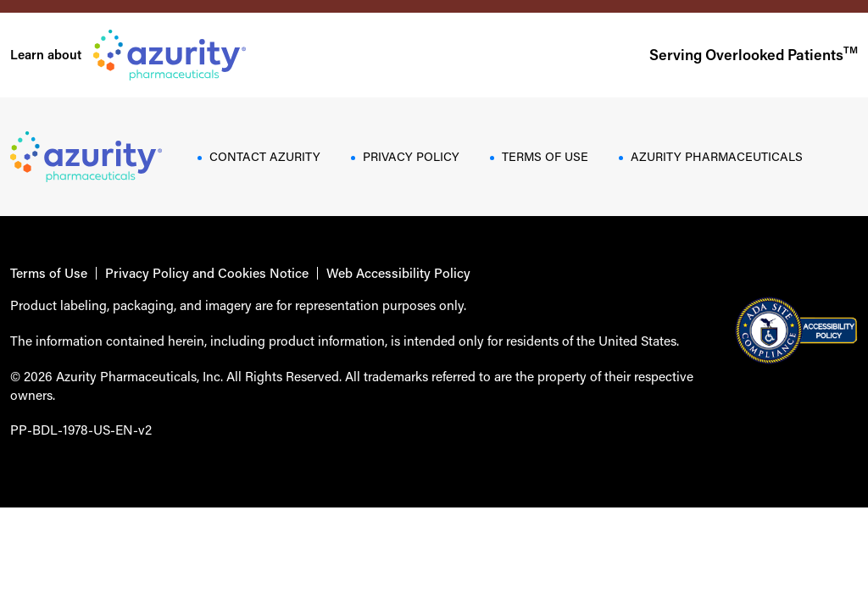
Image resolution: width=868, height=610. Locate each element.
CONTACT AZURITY (265, 156)
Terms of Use (49, 274)
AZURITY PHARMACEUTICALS (717, 156)
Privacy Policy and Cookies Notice (207, 274)
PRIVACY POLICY (411, 156)
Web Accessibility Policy (398, 274)
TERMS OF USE (545, 156)
